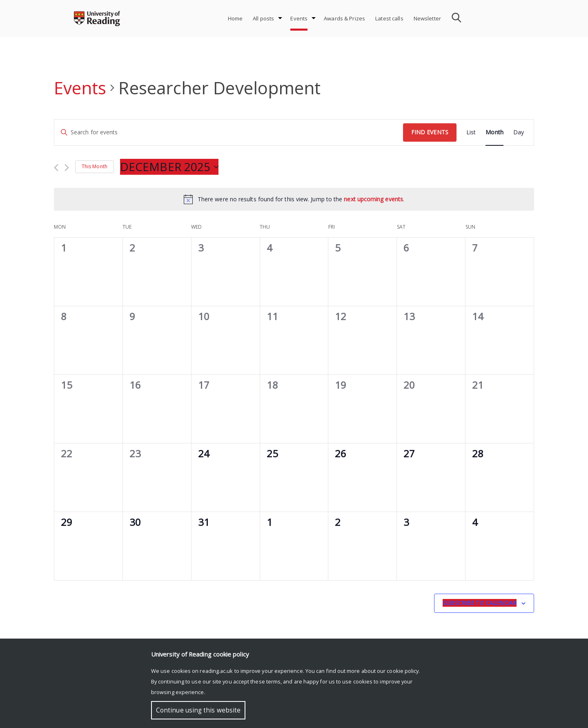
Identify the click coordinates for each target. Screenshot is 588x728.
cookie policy (403, 671)
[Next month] (67, 168)
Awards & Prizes (344, 18)
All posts (263, 18)
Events (299, 18)
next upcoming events (373, 199)
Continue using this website (198, 710)
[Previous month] (56, 168)
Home (235, 18)
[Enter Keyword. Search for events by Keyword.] (229, 132)
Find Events (430, 132)
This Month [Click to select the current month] (95, 166)
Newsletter (427, 18)
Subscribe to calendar (480, 603)
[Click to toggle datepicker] (169, 167)
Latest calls (389, 18)
